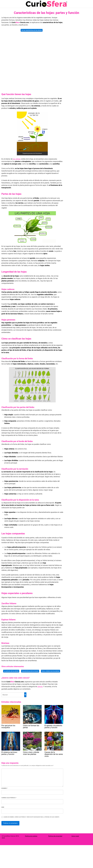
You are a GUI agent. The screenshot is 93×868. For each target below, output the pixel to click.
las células (17, 159)
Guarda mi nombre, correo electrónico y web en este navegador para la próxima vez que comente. (32, 817)
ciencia (40, 687)
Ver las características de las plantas (32, 30)
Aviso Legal (75, 836)
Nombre (5, 788)
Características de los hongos (30, 671)
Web (3, 807)
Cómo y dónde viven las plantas (50, 671)
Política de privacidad (55, 836)
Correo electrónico (9, 798)
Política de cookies (31, 836)
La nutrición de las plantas (11, 671)
